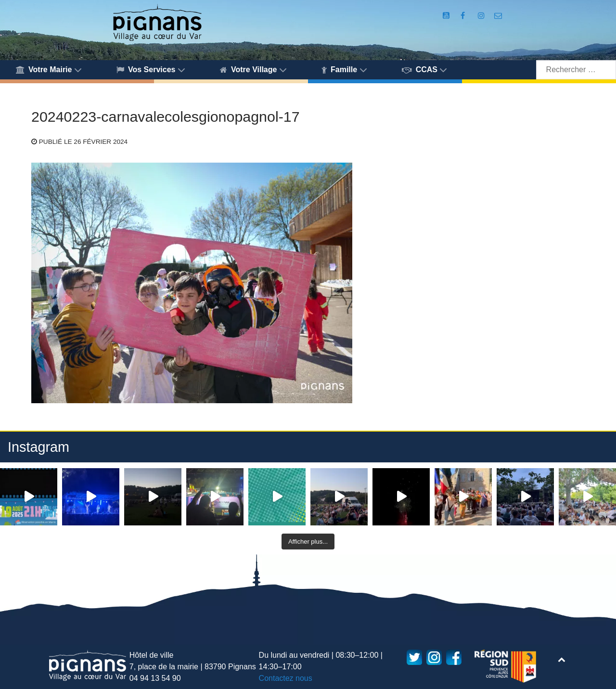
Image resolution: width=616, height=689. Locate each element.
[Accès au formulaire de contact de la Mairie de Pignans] (498, 16)
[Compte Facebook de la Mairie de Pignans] (464, 16)
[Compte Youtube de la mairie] (447, 16)
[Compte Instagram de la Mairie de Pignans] (482, 16)
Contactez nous (286, 678)
